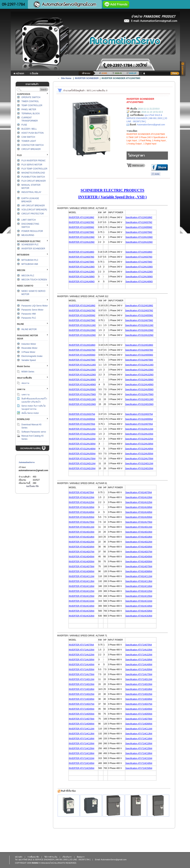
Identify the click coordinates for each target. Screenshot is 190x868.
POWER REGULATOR (32, 231)
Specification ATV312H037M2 (139, 310)
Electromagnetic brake (32, 356)
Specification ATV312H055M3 (139, 355)
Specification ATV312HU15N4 (139, 434)
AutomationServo (27, 462)
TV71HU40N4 (88, 665)
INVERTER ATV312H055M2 (82, 315)
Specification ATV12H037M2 (139, 222)
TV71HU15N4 (88, 650)
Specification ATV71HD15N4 (139, 684)
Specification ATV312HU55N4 (139, 454)
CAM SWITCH (28, 137)
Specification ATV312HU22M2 (139, 335)
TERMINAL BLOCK (31, 114)
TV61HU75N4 (88, 522)
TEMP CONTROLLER (32, 105)
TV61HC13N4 (88, 581)
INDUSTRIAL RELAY (31, 192)
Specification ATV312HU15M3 (139, 370)
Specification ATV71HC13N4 (139, 734)
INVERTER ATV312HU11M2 (82, 325)
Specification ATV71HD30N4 (139, 699)
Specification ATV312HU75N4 (139, 459)
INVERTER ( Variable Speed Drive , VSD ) (112, 197)
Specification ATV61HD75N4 (139, 567)
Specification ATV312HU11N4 (139, 429)
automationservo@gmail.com (33, 470)
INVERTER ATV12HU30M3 (82, 277)
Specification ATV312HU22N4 (139, 439)
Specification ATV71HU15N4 (139, 650)
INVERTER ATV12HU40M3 (82, 282)
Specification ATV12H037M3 (139, 257)
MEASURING (28, 235)
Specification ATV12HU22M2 (139, 242)
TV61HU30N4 (88, 507)
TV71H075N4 (88, 645)
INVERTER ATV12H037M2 (81, 222)
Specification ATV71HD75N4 (139, 719)
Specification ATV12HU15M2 (139, 237)
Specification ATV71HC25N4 (139, 748)
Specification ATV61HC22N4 (139, 591)
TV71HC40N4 (88, 763)
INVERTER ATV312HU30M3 (82, 380)
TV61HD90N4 (88, 571)
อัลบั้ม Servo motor (30, 413)
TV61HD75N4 (88, 567)
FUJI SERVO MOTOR (32, 165)
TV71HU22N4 (88, 655)
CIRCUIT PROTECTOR (33, 214)
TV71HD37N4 (88, 704)
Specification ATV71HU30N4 (139, 660)
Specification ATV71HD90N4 (139, 724)
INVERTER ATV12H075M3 (81, 262)
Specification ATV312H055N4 (139, 419)
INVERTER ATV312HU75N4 (82, 459)
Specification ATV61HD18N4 (139, 537)
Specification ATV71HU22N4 (139, 655)
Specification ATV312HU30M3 (139, 380)
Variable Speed (29, 360)
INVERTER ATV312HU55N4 (82, 454)
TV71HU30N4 (88, 660)
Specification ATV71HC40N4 (139, 763)
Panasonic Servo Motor (33, 310)
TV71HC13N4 (88, 734)
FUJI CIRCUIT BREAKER (34, 181)
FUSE (24, 125)
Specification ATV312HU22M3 (139, 375)
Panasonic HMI (29, 314)
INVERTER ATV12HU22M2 (82, 242)
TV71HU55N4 (88, 669)
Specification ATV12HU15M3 (139, 267)
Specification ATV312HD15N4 (139, 468)
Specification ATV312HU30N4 (139, 444)
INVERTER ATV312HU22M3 (82, 375)
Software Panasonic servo (34, 432)
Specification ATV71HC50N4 (139, 768)
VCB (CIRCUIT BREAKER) (34, 210)
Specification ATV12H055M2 (139, 227)
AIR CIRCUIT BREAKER (33, 206)
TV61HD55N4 (88, 562)
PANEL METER (29, 109)
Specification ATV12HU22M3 (139, 272)
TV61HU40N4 (88, 512)
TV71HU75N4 (88, 674)
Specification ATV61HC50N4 (139, 611)
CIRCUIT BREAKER (31, 149)
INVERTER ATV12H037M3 (81, 257)
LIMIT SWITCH (29, 220)
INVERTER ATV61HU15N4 (82, 497)
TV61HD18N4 (88, 537)
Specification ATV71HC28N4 (139, 753)
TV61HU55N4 (88, 517)
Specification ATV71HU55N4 (139, 669)
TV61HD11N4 (88, 527)
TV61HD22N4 (88, 542)
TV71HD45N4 (88, 709)
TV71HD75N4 (88, 719)
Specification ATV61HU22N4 (139, 502)
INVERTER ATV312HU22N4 (82, 439)
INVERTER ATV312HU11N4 (82, 429)
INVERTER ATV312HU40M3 (82, 385)
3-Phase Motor (28, 352)
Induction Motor (29, 344)
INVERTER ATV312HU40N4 (82, 449)
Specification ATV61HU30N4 (139, 507)
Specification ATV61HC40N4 (139, 606)
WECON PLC (28, 276)
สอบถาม (25, 383)
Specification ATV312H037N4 (139, 414)
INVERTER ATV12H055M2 (81, 227)
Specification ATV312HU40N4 (139, 449)
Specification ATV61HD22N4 (139, 542)
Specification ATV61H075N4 (139, 492)
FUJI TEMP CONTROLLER (34, 169)
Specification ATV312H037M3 (139, 350)
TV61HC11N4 (88, 576)
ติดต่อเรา (81, 857)
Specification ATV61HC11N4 (139, 576)
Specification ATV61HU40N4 (139, 512)
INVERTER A (75, 507)
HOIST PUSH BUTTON (33, 133)
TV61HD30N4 (88, 547)
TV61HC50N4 (88, 611)
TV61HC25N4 (88, 596)
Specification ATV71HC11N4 (139, 729)
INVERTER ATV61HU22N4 (82, 502)
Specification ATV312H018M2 (139, 306)
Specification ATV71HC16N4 (139, 739)
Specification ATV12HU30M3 (139, 277)
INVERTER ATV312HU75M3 (82, 394)
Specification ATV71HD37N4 (139, 704)
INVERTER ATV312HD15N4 (82, 468)
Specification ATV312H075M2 (139, 320)
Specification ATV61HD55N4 (139, 562)
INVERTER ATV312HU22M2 (82, 335)
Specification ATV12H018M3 (139, 252)
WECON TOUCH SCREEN (34, 280)
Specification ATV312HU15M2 (139, 330)
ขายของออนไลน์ (46, 863)
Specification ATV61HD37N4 (139, 552)
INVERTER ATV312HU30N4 (82, 444)
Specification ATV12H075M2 (139, 232)
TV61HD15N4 (88, 532)
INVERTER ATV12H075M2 (81, 232)
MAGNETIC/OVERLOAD (33, 173)
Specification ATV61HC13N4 (139, 581)
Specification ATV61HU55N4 (139, 517)
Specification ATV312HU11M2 (139, 325)
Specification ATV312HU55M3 (139, 389)
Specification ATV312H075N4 (139, 424)
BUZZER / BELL (29, 129)
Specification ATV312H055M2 (139, 315)
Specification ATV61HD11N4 (139, 527)
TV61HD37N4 (88, 552)
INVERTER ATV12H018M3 (81, 252)
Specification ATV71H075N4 (139, 645)
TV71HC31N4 (88, 758)
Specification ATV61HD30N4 (139, 547)
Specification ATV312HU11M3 (139, 365)
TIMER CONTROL (30, 101)
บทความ (26, 395)
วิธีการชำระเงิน (51, 857)
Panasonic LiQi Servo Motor (35, 306)
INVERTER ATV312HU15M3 (82, 370)
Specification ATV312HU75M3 (139, 394)
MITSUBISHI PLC (30, 260)
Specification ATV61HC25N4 (139, 596)
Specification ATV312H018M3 (139, 345)
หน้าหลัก (19, 857)
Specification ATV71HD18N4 (139, 689)
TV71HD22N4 (88, 694)
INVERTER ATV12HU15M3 (82, 267)
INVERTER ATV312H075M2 (82, 320)
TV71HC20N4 (88, 744)
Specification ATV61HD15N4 (139, 532)
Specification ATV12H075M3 (139, 262)
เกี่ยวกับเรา (67, 857)
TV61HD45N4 (88, 557)
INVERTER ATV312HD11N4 (82, 464)
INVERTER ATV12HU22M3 (82, 272)
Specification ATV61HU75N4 (139, 522)
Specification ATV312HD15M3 (139, 404)
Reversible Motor (30, 348)
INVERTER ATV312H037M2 (82, 310)
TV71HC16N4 (88, 739)
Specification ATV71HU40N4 (139, 665)
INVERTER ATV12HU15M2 (82, 237)
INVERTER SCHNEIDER (33, 249)
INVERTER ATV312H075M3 (82, 360)
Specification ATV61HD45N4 (139, 557)
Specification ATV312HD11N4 (139, 464)
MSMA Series (28, 372)
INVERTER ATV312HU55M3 (82, 389)
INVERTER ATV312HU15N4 (82, 434)
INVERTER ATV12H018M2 (81, 217)
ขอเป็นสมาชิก (32, 486)
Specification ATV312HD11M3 (139, 399)
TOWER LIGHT (29, 141)
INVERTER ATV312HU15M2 (82, 330)
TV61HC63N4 (88, 616)
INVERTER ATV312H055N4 (82, 419)
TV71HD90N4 (88, 724)
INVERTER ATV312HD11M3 (82, 399)
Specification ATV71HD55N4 (139, 714)
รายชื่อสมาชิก (33, 857)
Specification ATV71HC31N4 (139, 758)
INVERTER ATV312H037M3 (82, 350)
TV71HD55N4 (88, 714)
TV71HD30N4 (88, 699)
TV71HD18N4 (88, 689)
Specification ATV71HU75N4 (139, 674)
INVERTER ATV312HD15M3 (82, 404)
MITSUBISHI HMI (30, 264)
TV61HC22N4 (88, 591)
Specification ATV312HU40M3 (139, 385)
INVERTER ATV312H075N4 (82, 424)
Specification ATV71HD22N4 (139, 694)
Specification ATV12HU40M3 (139, 282)
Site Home (66, 78)
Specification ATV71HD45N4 (139, 709)
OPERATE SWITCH (31, 97)
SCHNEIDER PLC (30, 245)
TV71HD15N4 (88, 684)
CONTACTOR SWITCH (33, 145)
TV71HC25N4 (88, 748)
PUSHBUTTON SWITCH (33, 177)
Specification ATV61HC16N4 (139, 586)
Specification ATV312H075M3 (139, 360)
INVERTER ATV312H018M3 (82, 345)
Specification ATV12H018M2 (139, 217)
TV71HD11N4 (88, 679)
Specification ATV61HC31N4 (139, 601)
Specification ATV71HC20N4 (139, 744)
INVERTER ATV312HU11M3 (82, 365)
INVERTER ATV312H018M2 (82, 306)
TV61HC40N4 (88, 606)
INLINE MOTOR (29, 329)
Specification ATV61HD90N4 (139, 571)
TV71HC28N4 (88, 753)
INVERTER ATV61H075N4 (81, 492)
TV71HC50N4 (88, 768)
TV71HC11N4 (88, 729)
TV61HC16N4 (88, 586)
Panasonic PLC (29, 318)
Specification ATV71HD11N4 (139, 679)
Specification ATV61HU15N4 (139, 497)
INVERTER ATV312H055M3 (82, 355)
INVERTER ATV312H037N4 (82, 414)
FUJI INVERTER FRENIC (34, 161)
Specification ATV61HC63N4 (139, 616)
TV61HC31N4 (88, 601)
